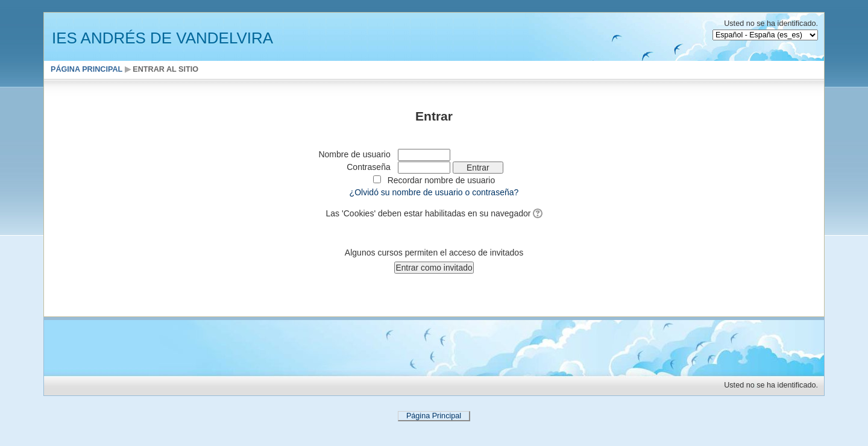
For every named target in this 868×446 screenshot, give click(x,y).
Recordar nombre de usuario (442, 180)
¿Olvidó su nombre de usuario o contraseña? (434, 192)
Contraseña (369, 167)
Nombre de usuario (354, 154)
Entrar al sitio (165, 69)
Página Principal (86, 69)
